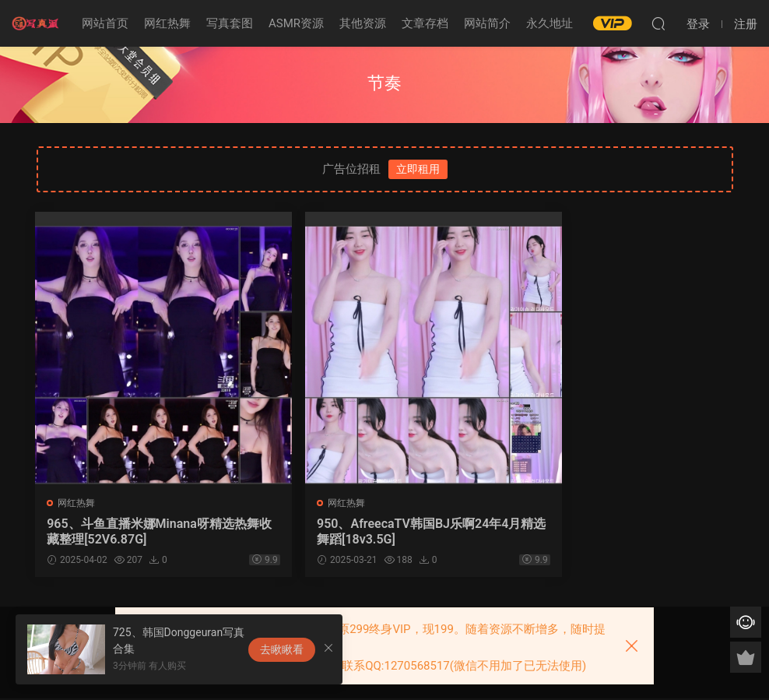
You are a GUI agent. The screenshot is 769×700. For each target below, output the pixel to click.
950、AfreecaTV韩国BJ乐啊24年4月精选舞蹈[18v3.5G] (381, 531)
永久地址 (550, 23)
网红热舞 (167, 23)
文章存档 (425, 23)
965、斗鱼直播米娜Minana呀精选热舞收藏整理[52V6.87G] (142, 531)
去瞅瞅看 (282, 649)
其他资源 (363, 23)
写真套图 (230, 23)
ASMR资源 (296, 23)
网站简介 (487, 23)
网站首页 (105, 23)
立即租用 (418, 169)
